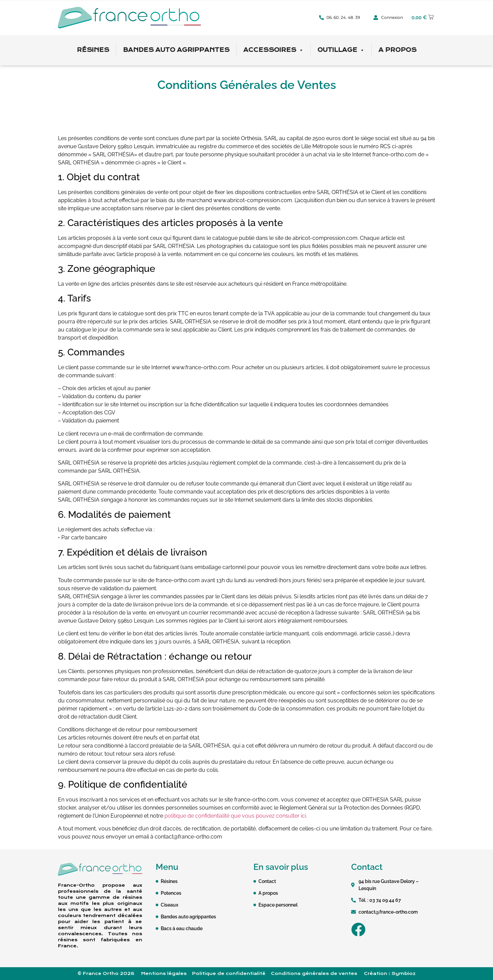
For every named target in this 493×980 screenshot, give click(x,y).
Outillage (341, 50)
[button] (423, 18)
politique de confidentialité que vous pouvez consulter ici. (236, 816)
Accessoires (273, 50)
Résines (93, 50)
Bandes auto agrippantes (176, 50)
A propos (397, 50)
